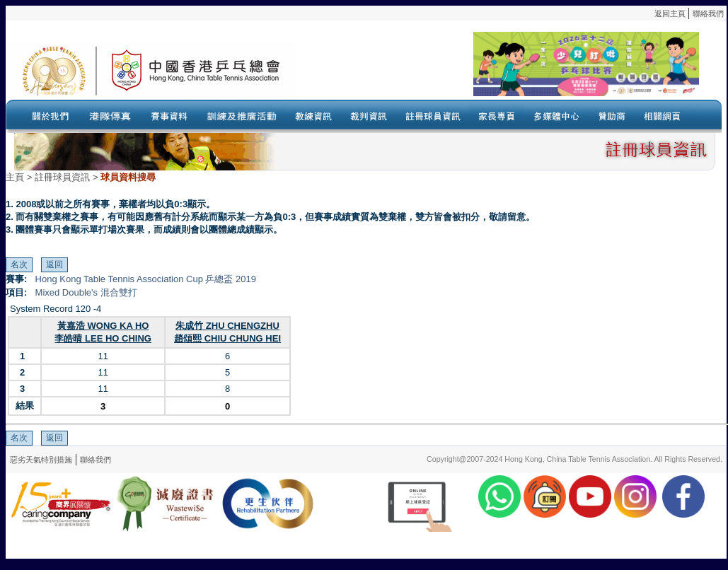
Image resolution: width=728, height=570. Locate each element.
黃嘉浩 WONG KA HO (103, 326)
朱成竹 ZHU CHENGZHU (227, 326)
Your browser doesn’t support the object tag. (497, 70)
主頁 (15, 177)
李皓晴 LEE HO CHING (103, 338)
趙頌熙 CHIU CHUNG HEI (227, 338)
